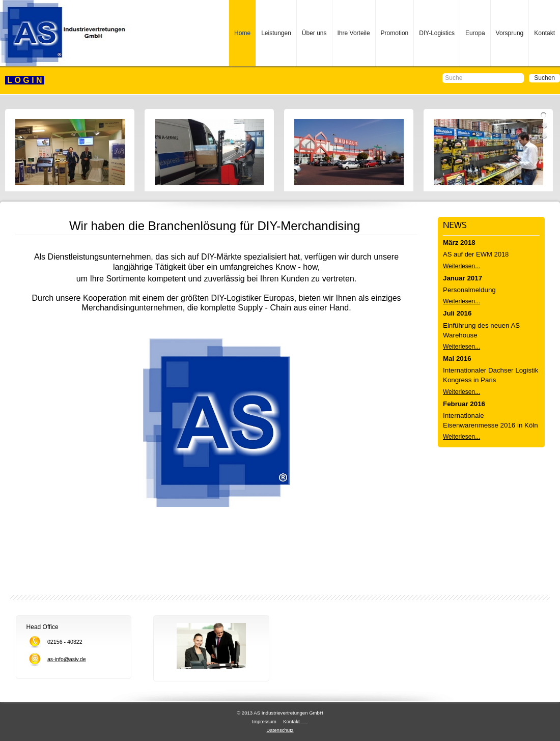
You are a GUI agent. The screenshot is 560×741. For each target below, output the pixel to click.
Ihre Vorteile (354, 33)
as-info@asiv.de (67, 659)
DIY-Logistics (437, 33)
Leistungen (276, 33)
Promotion (395, 33)
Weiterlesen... (461, 266)
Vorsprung (510, 33)
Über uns (314, 33)
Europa (475, 33)
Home (242, 33)
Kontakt (544, 33)
